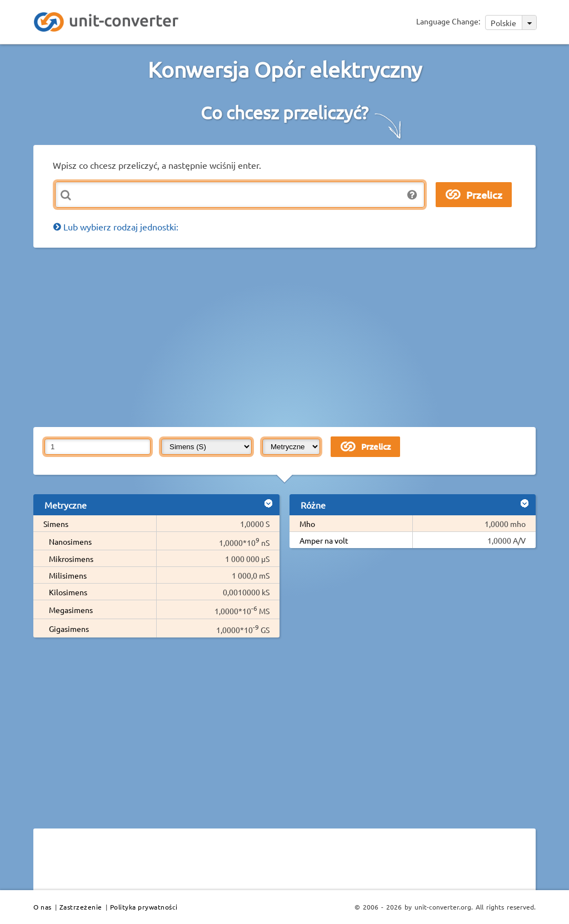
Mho (307, 524)
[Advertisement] (301, 337)
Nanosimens (70, 541)
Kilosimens (68, 592)
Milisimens (68, 575)
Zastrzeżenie (81, 907)
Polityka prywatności (144, 907)
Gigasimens (69, 629)
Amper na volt (324, 540)
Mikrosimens (71, 559)
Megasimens (71, 610)
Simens (56, 524)
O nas (43, 907)
